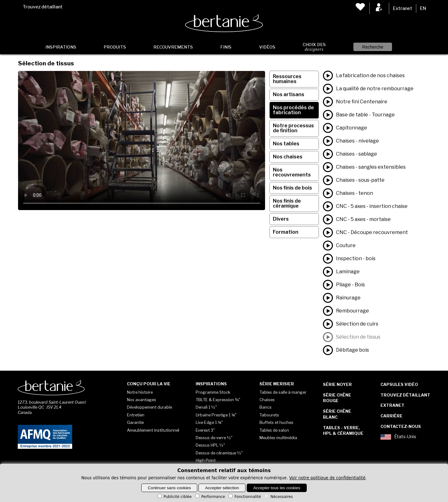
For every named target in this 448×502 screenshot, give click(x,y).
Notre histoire (140, 392)
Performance (210, 497)
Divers (281, 219)
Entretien (136, 415)
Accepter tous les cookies (277, 488)
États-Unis (398, 437)
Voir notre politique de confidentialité (327, 478)
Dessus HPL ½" (210, 445)
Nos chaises (288, 157)
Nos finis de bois (292, 188)
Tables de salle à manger (283, 392)
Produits (115, 47)
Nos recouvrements (292, 172)
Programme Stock (213, 392)
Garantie (135, 422)
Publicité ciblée (174, 497)
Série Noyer (337, 384)
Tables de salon (274, 430)
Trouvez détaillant (43, 7)
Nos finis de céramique (287, 203)
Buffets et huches (276, 422)
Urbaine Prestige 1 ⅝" (216, 415)
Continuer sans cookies (169, 488)
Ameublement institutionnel (153, 430)
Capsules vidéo (399, 384)
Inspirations (61, 47)
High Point (206, 460)
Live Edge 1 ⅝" (209, 422)
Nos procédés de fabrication (293, 110)
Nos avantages (142, 400)
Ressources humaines (287, 79)
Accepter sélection (222, 488)
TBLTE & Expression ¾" (218, 400)
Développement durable (149, 407)
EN (423, 8)
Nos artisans (289, 94)
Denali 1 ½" (206, 407)
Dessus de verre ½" (214, 438)
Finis (226, 47)
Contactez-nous (401, 426)
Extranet (403, 8)
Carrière (392, 416)
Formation (286, 232)
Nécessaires (278, 497)
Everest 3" (205, 430)
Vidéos (267, 47)
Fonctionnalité (244, 497)
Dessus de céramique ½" (219, 453)
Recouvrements (173, 47)
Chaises (267, 400)
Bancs (266, 407)
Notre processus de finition (293, 128)
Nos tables (286, 144)
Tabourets (269, 415)
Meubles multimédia (278, 438)
